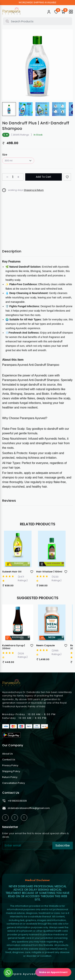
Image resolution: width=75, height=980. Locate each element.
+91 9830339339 (14, 801)
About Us (7, 754)
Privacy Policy (10, 765)
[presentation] (30, 861)
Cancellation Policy (14, 783)
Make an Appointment (53, 972)
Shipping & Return (34, 190)
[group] (9, 109)
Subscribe (63, 845)
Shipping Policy (11, 771)
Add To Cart (44, 177)
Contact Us (9, 760)
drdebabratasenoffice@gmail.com (26, 808)
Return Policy (10, 777)
